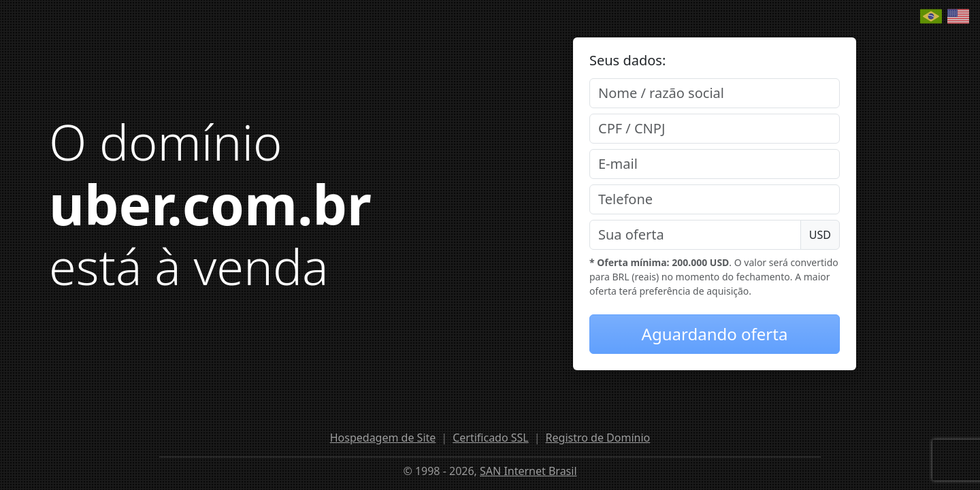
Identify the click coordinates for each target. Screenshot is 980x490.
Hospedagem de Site (383, 438)
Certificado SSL (491, 438)
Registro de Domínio (598, 438)
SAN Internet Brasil (528, 471)
